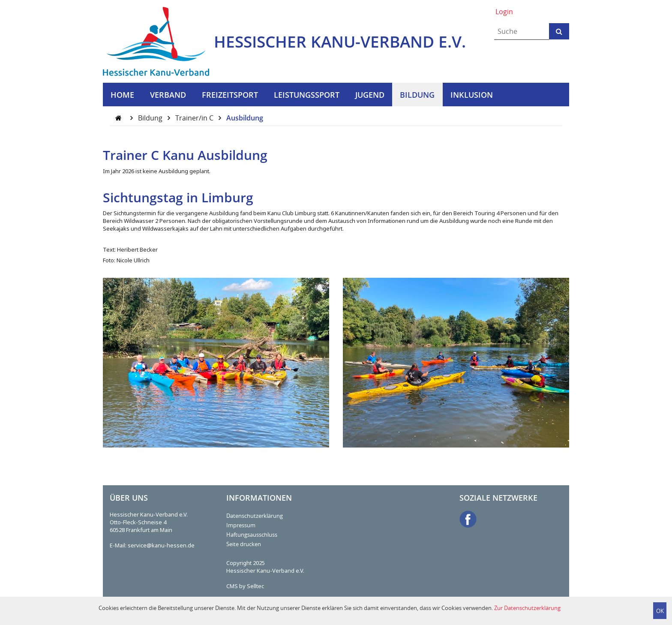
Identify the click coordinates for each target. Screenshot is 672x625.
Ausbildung (245, 118)
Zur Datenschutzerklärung (527, 608)
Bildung (151, 118)
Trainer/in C (195, 118)
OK (660, 611)
